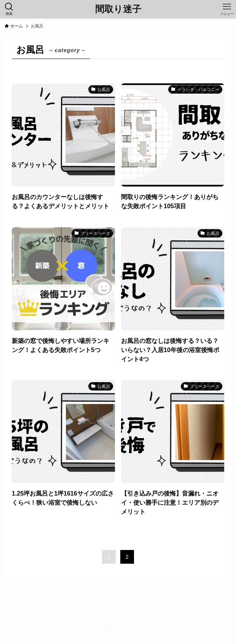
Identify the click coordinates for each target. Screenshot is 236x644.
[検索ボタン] (9, 9)
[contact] (127, 624)
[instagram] (109, 624)
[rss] (118, 624)
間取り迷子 (118, 9)
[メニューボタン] (227, 9)
